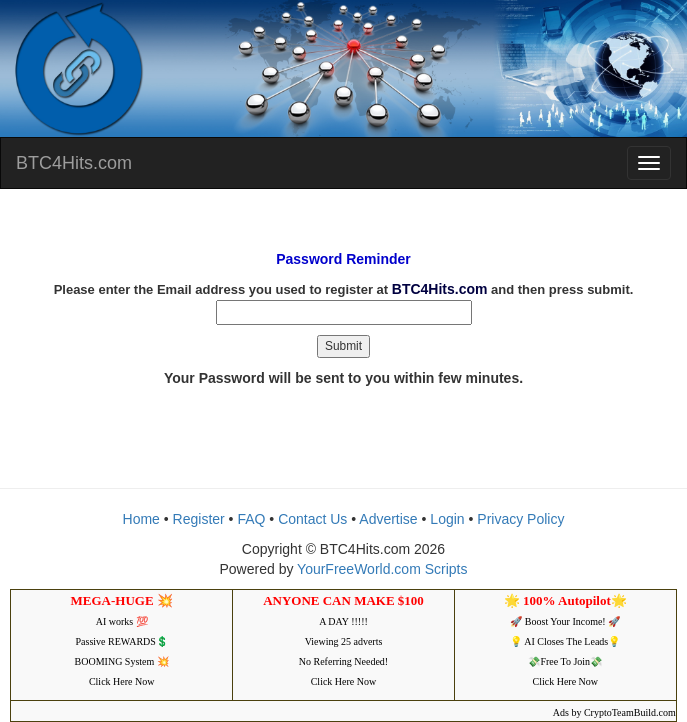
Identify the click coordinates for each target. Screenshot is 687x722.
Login (447, 519)
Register (199, 519)
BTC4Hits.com (74, 163)
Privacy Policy (520, 519)
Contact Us (312, 519)
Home (141, 519)
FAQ (251, 519)
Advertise (388, 519)
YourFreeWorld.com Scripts (382, 569)
